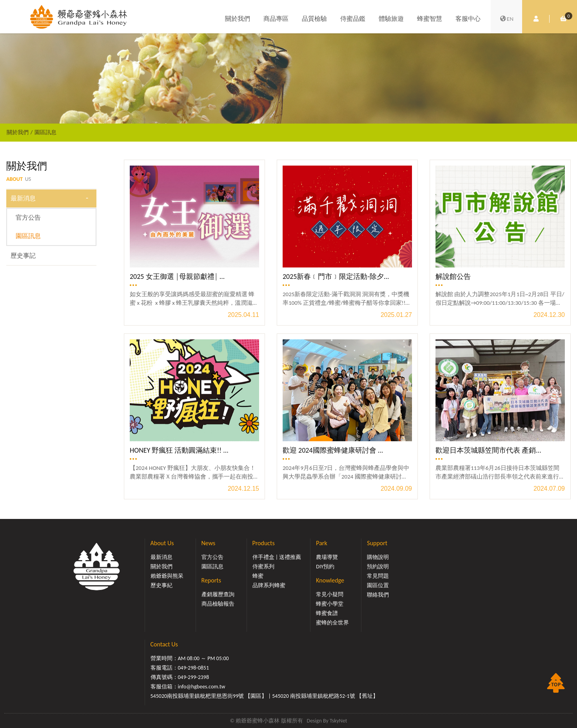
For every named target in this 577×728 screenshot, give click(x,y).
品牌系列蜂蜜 (269, 585)
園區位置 (378, 585)
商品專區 (276, 19)
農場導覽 (327, 557)
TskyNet (338, 721)
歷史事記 (23, 256)
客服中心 (468, 19)
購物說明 (378, 557)
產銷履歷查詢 (218, 594)
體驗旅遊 (391, 19)
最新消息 (23, 198)
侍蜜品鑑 (353, 19)
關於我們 (238, 19)
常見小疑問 (330, 594)
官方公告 (28, 217)
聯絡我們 (378, 595)
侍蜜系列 (263, 567)
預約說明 (378, 567)
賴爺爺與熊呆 (167, 576)
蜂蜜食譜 (327, 613)
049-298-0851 (194, 668)
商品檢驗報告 (218, 604)
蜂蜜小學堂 (330, 604)
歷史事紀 (161, 585)
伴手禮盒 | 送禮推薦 (277, 557)
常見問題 (378, 576)
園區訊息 (45, 132)
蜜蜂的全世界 (332, 623)
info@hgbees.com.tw (202, 687)
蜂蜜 (258, 576)
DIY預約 (325, 567)
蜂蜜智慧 (430, 19)
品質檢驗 (314, 19)
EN (506, 19)
